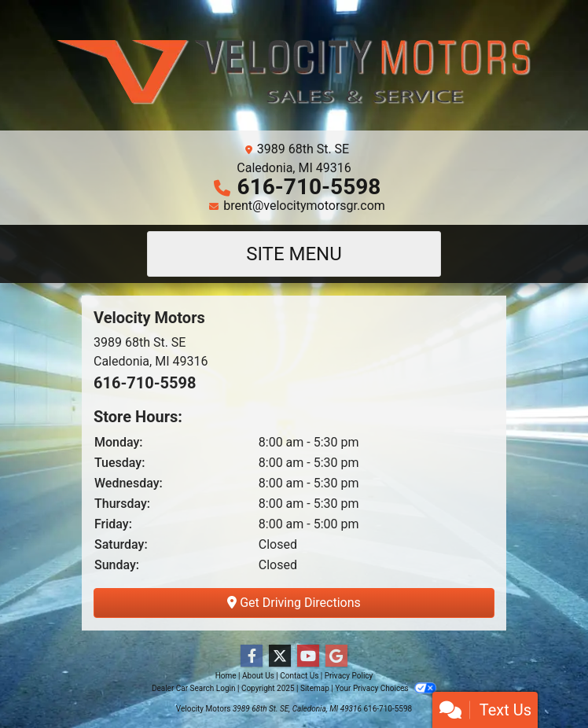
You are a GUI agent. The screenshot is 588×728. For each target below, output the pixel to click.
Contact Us (299, 676)
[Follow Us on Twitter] (280, 656)
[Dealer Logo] (294, 72)
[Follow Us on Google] (336, 656)
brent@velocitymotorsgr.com (304, 206)
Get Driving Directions (294, 603)
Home (226, 676)
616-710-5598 (309, 187)
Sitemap (315, 688)
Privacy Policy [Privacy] (349, 676)
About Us (258, 676)
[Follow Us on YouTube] (308, 656)
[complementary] (541, 681)
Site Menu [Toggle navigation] (294, 254)
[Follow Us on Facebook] (252, 656)
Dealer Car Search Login (194, 688)
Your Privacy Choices (386, 688)
